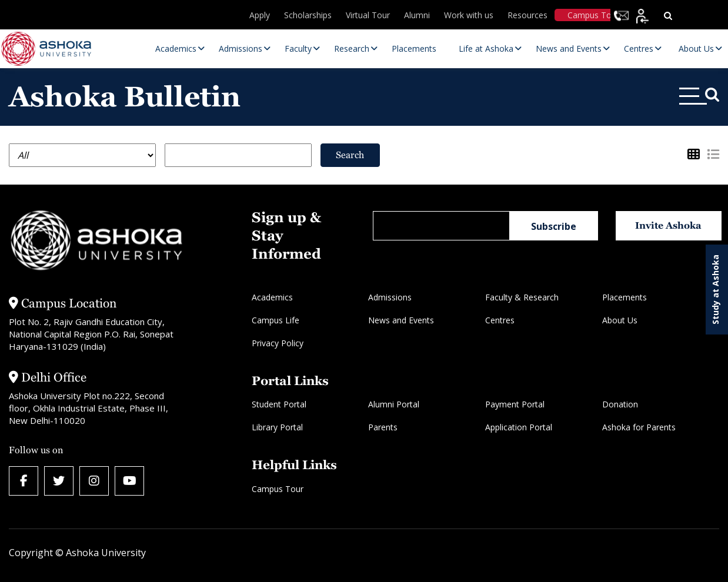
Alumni (417, 15)
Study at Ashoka (715, 290)
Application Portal (519, 427)
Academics (272, 297)
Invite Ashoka (668, 225)
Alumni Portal (394, 404)
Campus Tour (593, 15)
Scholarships (308, 15)
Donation (620, 404)
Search (350, 155)
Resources (527, 15)
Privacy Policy (278, 343)
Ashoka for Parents (639, 427)
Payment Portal (515, 404)
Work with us (469, 15)
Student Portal (279, 404)
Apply (260, 15)
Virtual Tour (368, 15)
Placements (625, 297)
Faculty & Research (522, 297)
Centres (500, 320)
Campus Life (275, 320)
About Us (620, 320)
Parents (383, 427)
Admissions (390, 297)
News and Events (401, 320)
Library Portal (277, 427)
